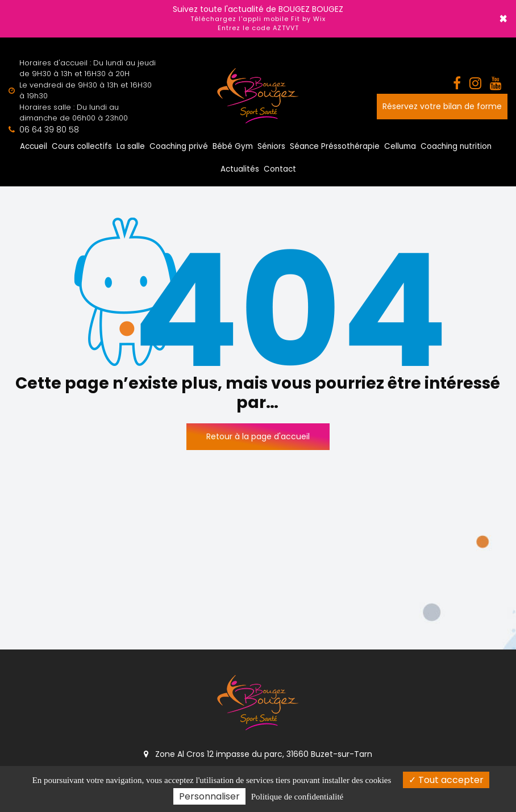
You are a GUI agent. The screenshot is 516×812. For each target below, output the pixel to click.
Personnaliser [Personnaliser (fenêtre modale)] (209, 796)
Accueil (34, 146)
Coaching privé (179, 146)
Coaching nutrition (456, 146)
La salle (131, 146)
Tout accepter (446, 780)
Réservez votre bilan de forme (442, 106)
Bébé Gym (233, 146)
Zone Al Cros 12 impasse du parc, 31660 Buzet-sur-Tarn (258, 754)
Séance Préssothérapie (335, 146)
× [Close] (503, 19)
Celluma (400, 146)
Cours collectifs (82, 146)
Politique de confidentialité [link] (297, 797)
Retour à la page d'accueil (258, 436)
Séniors (271, 146)
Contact (280, 169)
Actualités (240, 169)
